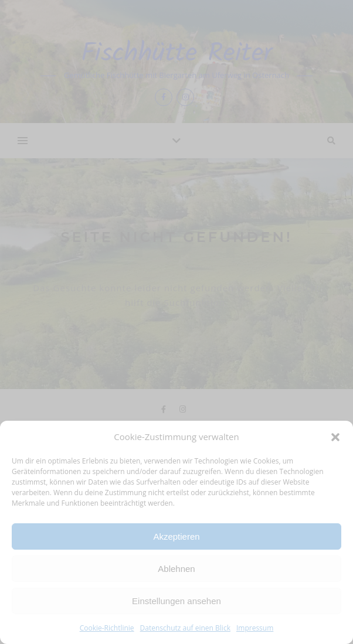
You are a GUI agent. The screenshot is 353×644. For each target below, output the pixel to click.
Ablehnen (176, 569)
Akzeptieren (176, 536)
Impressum (255, 628)
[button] (335, 437)
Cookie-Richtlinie (107, 628)
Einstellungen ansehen (176, 601)
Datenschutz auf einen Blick (185, 628)
